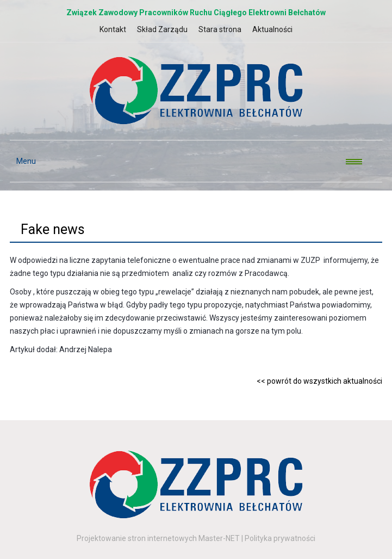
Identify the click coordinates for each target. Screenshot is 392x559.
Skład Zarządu (162, 29)
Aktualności (272, 29)
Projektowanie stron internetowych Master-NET (158, 538)
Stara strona (220, 29)
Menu (23, 161)
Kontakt (113, 29)
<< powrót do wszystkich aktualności (319, 381)
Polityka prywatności (280, 538)
